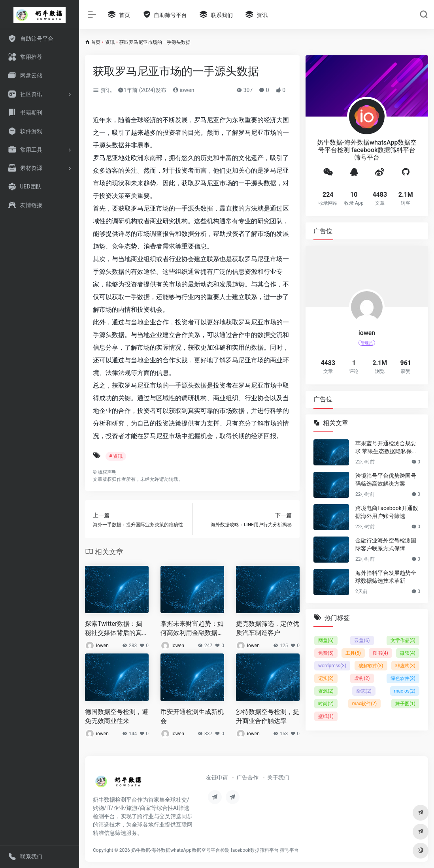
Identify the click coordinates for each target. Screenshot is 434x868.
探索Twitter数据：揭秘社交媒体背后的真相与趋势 (117, 629)
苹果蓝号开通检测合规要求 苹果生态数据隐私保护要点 (386, 448)
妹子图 (405, 704)
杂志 (364, 691)
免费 (326, 653)
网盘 (326, 640)
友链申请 (217, 778)
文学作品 (403, 640)
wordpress (332, 666)
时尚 (326, 704)
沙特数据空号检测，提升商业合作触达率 (268, 716)
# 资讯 (116, 456)
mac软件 (364, 704)
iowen (184, 90)
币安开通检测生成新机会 (192, 716)
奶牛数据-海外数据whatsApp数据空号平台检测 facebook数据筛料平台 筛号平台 (215, 850)
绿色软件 (403, 678)
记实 (326, 678)
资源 (326, 691)
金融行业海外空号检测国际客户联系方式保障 (386, 544)
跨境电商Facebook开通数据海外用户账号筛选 (387, 512)
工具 (353, 653)
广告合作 (247, 778)
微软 (408, 653)
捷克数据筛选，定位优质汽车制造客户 (268, 628)
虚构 (362, 678)
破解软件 (371, 666)
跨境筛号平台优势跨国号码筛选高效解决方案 (386, 480)
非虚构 (405, 666)
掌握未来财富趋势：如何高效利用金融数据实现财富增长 (192, 629)
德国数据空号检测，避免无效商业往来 (117, 716)
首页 (96, 42)
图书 (380, 653)
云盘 (362, 640)
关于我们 (278, 778)
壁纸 (326, 716)
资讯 (110, 42)
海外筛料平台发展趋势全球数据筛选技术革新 (386, 577)
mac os (405, 691)
